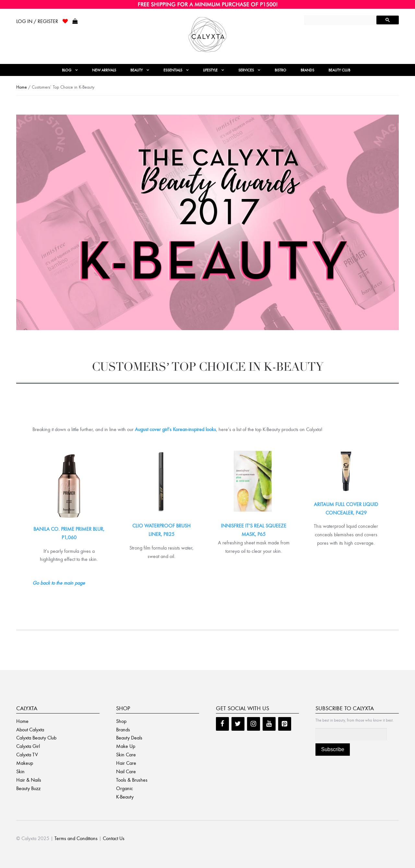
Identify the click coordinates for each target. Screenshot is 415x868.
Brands (307, 70)
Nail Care (126, 771)
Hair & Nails (29, 780)
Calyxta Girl (28, 746)
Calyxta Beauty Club (36, 738)
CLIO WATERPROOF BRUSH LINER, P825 (161, 530)
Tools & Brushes (132, 780)
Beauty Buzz (28, 788)
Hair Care (126, 763)
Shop (121, 721)
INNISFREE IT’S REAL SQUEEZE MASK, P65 (254, 530)
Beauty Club (339, 70)
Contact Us (114, 838)
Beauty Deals (129, 738)
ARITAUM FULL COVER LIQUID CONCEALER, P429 (346, 508)
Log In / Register (37, 21)
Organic (124, 788)
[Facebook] (222, 724)
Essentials (173, 70)
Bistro (280, 70)
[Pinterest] (285, 724)
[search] (341, 21)
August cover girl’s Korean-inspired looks (175, 429)
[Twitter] (238, 724)
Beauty (136, 70)
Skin (20, 771)
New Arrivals (104, 70)
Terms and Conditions (76, 838)
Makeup (25, 763)
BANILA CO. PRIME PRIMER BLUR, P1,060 (69, 533)
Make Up (126, 746)
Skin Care (126, 755)
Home (22, 87)
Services (246, 70)
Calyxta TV (27, 755)
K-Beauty (125, 797)
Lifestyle (210, 70)
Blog (67, 70)
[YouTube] (269, 724)
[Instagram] (254, 724)
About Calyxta (30, 730)
